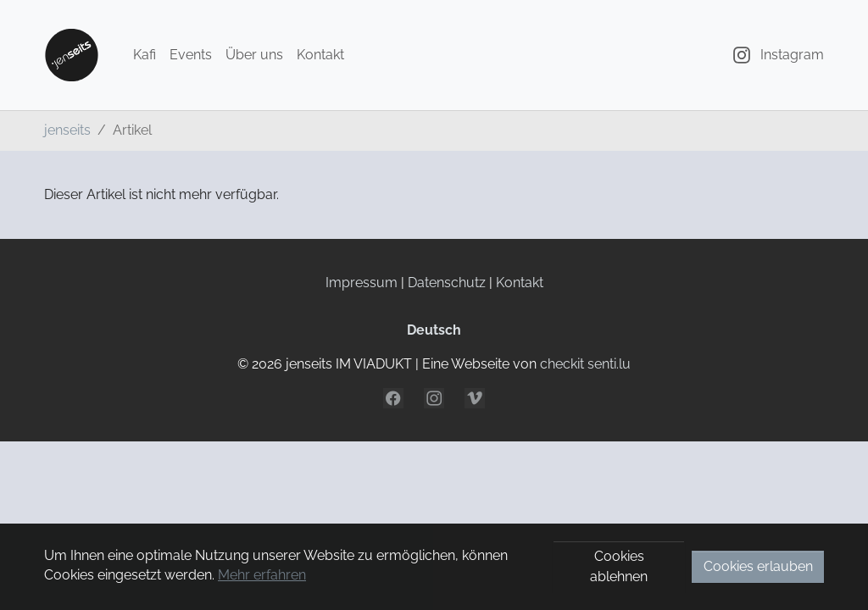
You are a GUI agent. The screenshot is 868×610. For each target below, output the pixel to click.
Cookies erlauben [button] (758, 566)
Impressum (362, 283)
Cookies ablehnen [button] (619, 566)
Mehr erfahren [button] (262, 575)
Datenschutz (447, 283)
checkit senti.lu (585, 364)
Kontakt (520, 283)
